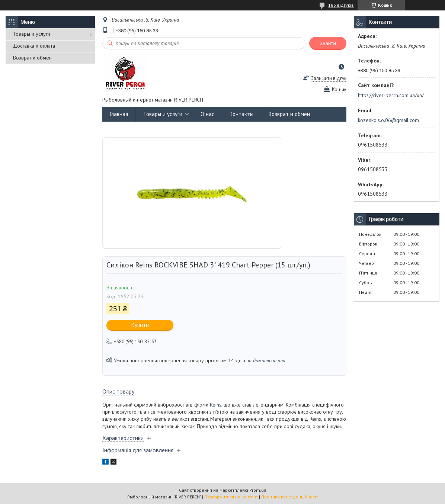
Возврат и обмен (32, 58)
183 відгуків (341, 5)
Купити (140, 325)
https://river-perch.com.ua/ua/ (391, 95)
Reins (216, 405)
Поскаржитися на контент (231, 497)
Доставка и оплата (34, 46)
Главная (119, 114)
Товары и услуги (32, 34)
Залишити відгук (329, 78)
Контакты (241, 114)
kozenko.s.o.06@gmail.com (388, 120)
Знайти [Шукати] (328, 43)
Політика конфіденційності (289, 497)
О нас (207, 114)
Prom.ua (258, 490)
